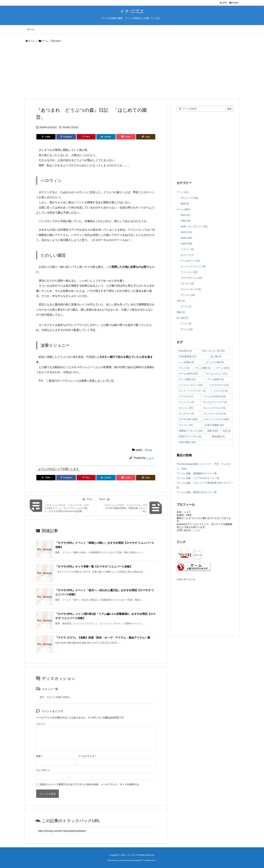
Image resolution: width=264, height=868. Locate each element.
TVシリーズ (189, 198)
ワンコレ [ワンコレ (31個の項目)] (186, 425)
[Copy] (146, 137)
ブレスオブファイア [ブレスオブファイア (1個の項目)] (215, 402)
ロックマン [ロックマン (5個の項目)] (186, 414)
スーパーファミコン (193, 266)
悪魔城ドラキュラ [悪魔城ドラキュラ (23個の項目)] (191, 431)
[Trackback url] (96, 831)
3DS (185, 215)
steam (186, 238)
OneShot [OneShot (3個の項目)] (185, 351)
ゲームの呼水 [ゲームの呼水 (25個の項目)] (188, 374)
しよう (150, 458)
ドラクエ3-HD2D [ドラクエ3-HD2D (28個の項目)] (214, 396)
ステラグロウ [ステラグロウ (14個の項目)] (219, 385)
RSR (186, 232)
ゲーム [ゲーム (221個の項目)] (223, 368)
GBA (186, 221)
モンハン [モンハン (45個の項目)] (186, 408)
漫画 (181, 312)
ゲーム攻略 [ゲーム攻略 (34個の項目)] (215, 379)
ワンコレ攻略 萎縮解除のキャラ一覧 (197, 473)
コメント (41, 724)
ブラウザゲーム (191, 278)
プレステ (187, 284)
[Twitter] (46, 137)
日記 (181, 301)
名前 (39, 756)
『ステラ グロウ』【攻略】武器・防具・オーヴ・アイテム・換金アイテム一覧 (103, 638)
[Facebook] (66, 137)
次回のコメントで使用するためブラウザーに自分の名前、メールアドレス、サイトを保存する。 (90, 784)
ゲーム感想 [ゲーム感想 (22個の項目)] (187, 379)
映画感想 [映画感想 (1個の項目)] (218, 436)
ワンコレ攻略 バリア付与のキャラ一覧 (198, 478)
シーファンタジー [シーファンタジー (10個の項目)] (191, 385)
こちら (197, 530)
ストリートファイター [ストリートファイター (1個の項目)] (192, 391)
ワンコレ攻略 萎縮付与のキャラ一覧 (197, 492)
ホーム (32, 41)
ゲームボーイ (190, 261)
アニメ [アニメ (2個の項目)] (184, 368)
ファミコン (189, 272)
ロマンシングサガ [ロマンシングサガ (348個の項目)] (217, 419)
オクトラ (187, 255)
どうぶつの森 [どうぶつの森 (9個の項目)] (215, 362)
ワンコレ (188, 295)
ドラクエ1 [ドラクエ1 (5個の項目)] (221, 391)
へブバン (187, 249)
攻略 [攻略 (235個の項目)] (213, 431)
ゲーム (45, 41)
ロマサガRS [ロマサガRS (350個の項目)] (188, 419)
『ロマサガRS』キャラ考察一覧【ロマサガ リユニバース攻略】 (94, 567)
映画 (185, 204)
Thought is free (149, 860)
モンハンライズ (191, 289)
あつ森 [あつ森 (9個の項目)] (216, 356)
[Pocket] (126, 137)
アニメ (183, 192)
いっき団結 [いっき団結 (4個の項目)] (186, 362)
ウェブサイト (43, 770)
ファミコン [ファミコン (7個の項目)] (186, 402)
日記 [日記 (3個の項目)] (227, 431)
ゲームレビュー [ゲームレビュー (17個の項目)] (217, 374)
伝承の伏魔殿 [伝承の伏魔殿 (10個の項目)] (214, 425)
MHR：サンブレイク (194, 226)
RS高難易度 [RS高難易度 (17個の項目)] (188, 356)
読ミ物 (183, 318)
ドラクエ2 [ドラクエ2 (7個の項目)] (186, 396)
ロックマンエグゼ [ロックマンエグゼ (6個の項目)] (215, 414)
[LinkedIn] (106, 137)
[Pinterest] (86, 137)
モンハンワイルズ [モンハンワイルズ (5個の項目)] (214, 408)
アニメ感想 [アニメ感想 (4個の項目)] (203, 368)
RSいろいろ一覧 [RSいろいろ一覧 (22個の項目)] (213, 351)
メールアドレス (87, 756)
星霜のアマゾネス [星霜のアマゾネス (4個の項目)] (190, 436)
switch (58, 41)
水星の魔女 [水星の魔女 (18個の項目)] (187, 442)
